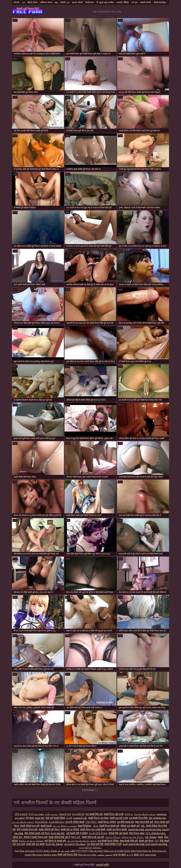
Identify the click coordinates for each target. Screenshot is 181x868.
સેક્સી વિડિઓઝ (56, 822)
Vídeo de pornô (95, 851)
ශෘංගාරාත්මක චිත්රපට (90, 848)
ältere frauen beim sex (141, 851)
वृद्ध (56, 2)
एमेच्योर (16, 2)
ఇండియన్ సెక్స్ (80, 818)
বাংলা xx (129, 814)
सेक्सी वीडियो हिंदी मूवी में (59, 837)
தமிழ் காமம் (51, 814)
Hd (23, 2)
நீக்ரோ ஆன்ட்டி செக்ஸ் (31, 841)
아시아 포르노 (43, 851)
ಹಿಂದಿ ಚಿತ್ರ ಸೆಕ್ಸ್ (58, 833)
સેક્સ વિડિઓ (78, 814)
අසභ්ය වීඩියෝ (113, 837)
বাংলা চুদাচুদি (82, 851)
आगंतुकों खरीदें (102, 865)
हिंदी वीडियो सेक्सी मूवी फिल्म (37, 833)
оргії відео (30, 851)
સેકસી (69, 818)
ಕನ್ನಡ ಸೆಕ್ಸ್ (40, 818)
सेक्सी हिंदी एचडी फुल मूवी (93, 837)
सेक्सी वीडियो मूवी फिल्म (49, 830)
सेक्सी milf (65, 2)
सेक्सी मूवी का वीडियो (70, 830)
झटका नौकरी (77, 2)
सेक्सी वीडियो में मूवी (113, 844)
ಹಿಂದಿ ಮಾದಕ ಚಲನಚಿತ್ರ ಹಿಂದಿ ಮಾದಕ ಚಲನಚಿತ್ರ (145, 844)
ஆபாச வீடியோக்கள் (23, 822)
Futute (54, 851)
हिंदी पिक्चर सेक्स (137, 833)
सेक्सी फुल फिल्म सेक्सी (117, 830)
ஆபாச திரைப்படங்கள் (65, 826)
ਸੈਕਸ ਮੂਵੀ (76, 837)
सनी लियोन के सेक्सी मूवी (55, 841)
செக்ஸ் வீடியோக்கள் (145, 814)
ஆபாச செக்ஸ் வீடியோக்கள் (82, 841)
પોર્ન (157, 841)
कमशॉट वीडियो (123, 2)
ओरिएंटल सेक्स (46, 2)
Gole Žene (20, 851)
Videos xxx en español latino (117, 851)
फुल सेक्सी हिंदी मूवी (94, 814)
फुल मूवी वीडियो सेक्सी (75, 822)
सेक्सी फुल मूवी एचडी (119, 818)
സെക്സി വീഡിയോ (75, 844)
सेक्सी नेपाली (46, 826)
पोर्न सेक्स (30, 818)
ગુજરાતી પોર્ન (65, 814)
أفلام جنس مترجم (66, 851)
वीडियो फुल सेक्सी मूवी (130, 826)
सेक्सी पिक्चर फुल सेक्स (98, 818)
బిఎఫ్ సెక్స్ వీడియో (54, 844)
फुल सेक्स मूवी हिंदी (95, 844)
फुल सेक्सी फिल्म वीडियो (108, 841)
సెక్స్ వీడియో (151, 837)
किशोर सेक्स (32, 2)
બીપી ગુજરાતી (21, 814)
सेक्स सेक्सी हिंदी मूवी (129, 841)
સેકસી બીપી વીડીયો (98, 833)
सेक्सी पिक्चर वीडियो (107, 822)
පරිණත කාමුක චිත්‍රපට (133, 837)
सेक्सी (160, 837)
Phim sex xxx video (87, 855)
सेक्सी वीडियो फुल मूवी (30, 826)
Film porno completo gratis (44, 855)
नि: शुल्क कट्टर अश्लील (105, 2)
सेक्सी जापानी (146, 2)
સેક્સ (96, 826)
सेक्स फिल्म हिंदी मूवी (144, 822)
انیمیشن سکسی (105, 855)
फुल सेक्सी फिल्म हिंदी (138, 818)
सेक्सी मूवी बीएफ (146, 841)
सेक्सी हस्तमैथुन (160, 2)
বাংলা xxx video (36, 814)
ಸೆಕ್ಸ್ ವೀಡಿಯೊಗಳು (157, 818)
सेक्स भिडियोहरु (85, 826)
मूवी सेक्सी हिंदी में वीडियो (77, 833)
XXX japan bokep (148, 855)
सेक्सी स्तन (90, 2)
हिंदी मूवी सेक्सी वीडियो (55, 818)
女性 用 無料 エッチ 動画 (126, 855)
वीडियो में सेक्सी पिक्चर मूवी (36, 837)
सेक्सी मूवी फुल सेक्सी (35, 844)
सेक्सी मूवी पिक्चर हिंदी (28, 9)
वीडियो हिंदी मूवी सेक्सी (118, 833)
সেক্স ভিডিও (91, 822)
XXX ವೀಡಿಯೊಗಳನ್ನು (156, 833)
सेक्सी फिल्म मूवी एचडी (114, 814)
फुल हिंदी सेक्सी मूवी (126, 822)
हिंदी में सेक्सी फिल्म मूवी (27, 830)
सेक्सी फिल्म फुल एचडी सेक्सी (93, 830)
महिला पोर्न (18, 837)
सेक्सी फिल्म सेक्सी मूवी (109, 826)
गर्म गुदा (134, 2)
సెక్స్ (143, 826)
